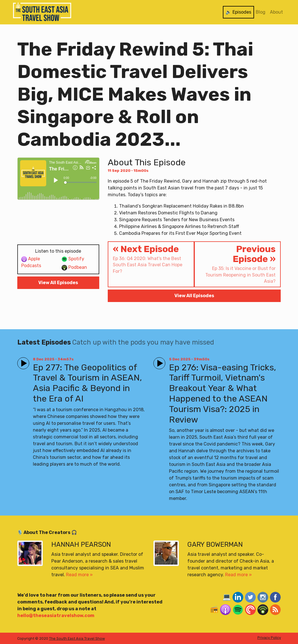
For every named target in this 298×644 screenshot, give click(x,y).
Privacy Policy (269, 638)
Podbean (74, 268)
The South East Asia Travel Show (77, 638)
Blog (261, 12)
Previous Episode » (237, 264)
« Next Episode (151, 259)
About (276, 12)
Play (22, 361)
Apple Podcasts (31, 262)
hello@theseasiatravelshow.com (56, 616)
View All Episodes (58, 283)
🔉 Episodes (238, 12)
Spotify (73, 259)
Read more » (79, 575)
